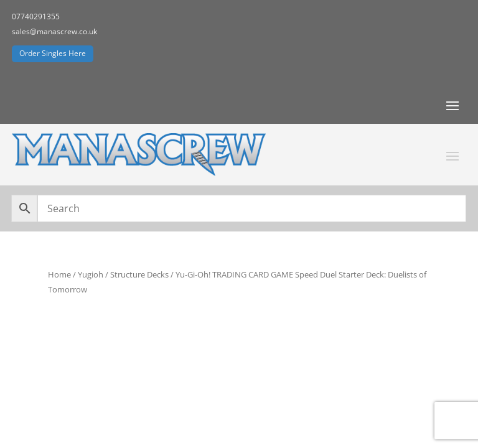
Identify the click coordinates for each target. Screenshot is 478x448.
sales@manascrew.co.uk (54, 31)
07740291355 (36, 16)
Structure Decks (139, 274)
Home (59, 274)
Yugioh (91, 274)
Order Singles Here (53, 53)
